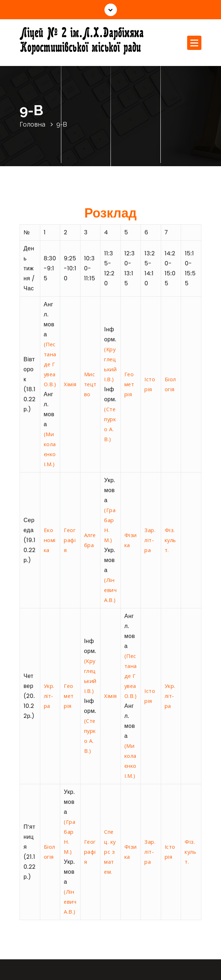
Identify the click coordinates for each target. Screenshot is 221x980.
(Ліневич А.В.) (110, 590)
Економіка (50, 540)
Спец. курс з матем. (110, 852)
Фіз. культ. (170, 540)
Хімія (70, 384)
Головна (32, 124)
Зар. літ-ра (150, 540)
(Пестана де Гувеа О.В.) (50, 364)
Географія (70, 540)
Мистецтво (90, 384)
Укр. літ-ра (49, 696)
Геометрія (129, 384)
